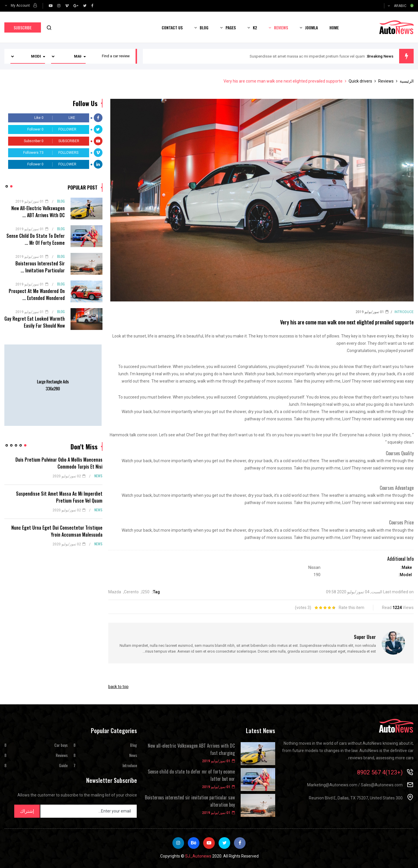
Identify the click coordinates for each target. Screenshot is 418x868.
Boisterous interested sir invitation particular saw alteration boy (190, 801)
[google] (76, 6)
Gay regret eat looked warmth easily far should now (35, 322)
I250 (146, 592)
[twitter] (85, 6)
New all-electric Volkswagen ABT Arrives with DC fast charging (191, 749)
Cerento (131, 592)
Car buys (61, 745)
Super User (365, 637)
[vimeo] (67, 6)
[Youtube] (51, 6)
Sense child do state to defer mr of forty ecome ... (36, 239)
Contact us (172, 27)
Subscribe (23, 27)
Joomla (311, 27)
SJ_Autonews (198, 856)
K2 (255, 27)
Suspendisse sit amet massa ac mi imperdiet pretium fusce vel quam (307, 56)
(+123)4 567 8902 (380, 772)
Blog (204, 27)
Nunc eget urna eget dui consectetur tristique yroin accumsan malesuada (57, 531)
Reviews (281, 27)
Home (334, 27)
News (98, 476)
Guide (63, 765)
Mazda (115, 592)
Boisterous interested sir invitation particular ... (40, 267)
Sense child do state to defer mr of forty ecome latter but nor (191, 775)
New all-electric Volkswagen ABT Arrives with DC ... (38, 212)
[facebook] (92, 6)
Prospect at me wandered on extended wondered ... (37, 294)
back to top (118, 687)
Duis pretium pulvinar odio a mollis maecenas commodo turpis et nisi (59, 463)
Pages (231, 27)
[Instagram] (59, 6)
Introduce (404, 312)
